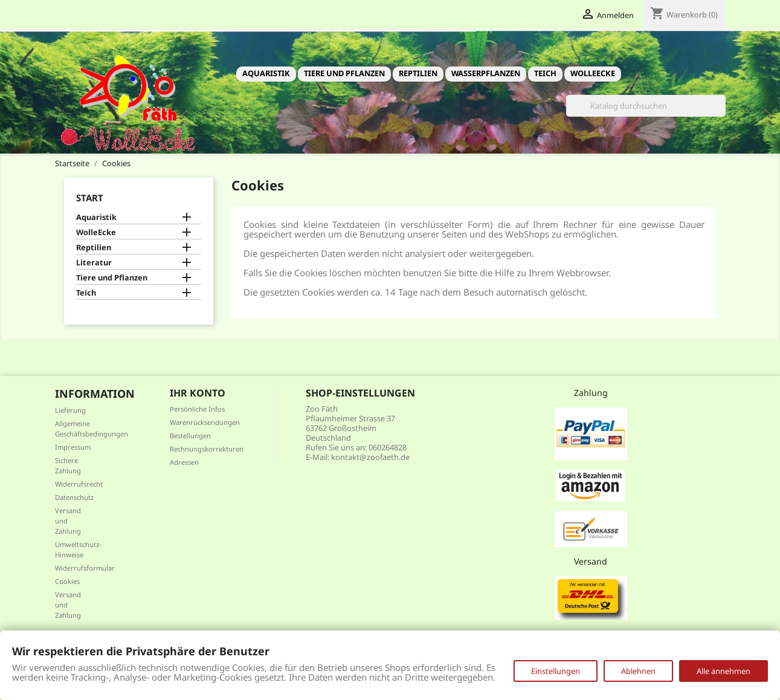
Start (90, 198)
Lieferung (70, 410)
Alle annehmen (724, 671)
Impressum (73, 447)
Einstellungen (556, 671)
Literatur (94, 263)
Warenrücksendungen (205, 422)
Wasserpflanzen (486, 73)
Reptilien (418, 73)
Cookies (67, 581)
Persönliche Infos (197, 409)
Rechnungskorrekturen (207, 449)
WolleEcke (593, 73)
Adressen (184, 462)
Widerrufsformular (85, 568)
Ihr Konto (198, 393)
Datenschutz (74, 497)
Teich (545, 73)
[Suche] (646, 106)
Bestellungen (190, 436)
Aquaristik (266, 73)
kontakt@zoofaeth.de (370, 457)
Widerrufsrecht (79, 484)
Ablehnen (638, 671)
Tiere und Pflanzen (344, 73)
